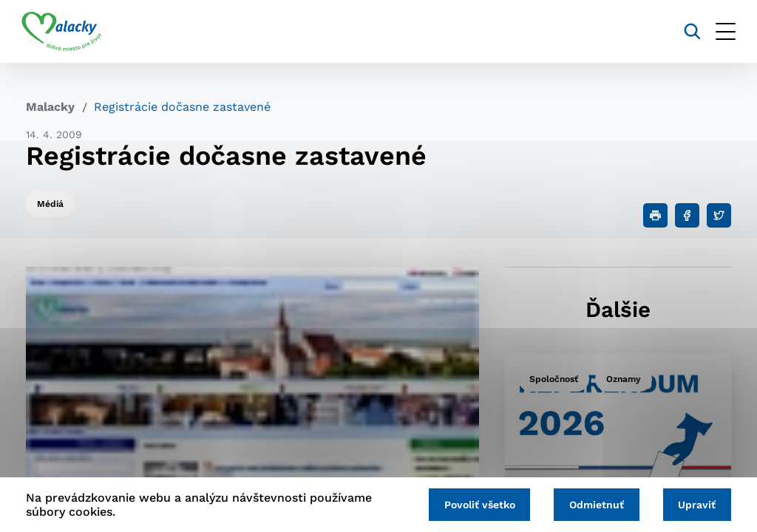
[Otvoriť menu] (721, 31)
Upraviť (696, 504)
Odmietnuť (594, 504)
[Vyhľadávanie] (688, 31)
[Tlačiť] (655, 215)
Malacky (50, 107)
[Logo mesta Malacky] (66, 32)
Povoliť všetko (475, 504)
